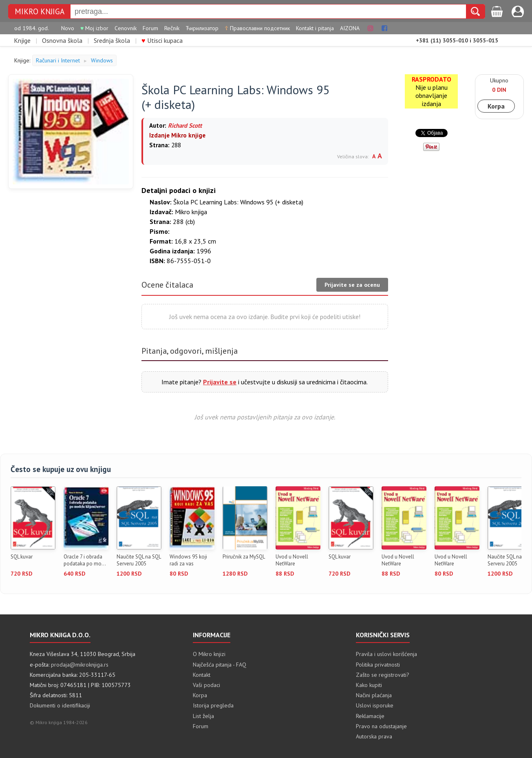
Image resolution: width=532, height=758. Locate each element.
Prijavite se (220, 382)
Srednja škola (112, 40)
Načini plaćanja (374, 695)
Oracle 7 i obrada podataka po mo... (85, 560)
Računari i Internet (58, 60)
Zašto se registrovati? (383, 675)
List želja (203, 716)
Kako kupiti (369, 685)
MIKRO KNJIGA (40, 11)
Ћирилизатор (202, 28)
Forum (150, 28)
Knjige (22, 40)
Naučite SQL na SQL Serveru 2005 (139, 560)
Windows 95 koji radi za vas (188, 560)
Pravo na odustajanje (381, 726)
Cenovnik (126, 28)
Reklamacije (370, 716)
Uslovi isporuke (375, 705)
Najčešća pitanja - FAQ (220, 665)
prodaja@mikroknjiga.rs (80, 665)
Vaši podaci (206, 685)
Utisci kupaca (162, 40)
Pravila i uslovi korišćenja (386, 654)
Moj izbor (94, 28)
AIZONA (350, 28)
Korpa (496, 106)
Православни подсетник (257, 28)
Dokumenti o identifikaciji (60, 705)
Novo (68, 28)
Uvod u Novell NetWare (292, 560)
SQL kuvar (22, 557)
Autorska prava (374, 736)
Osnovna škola (62, 40)
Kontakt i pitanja (315, 28)
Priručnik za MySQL (244, 557)
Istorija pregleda (213, 705)
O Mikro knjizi (209, 654)
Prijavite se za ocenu (352, 285)
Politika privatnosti (378, 665)
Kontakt (202, 675)
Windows (102, 60)
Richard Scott (185, 125)
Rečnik (172, 28)
